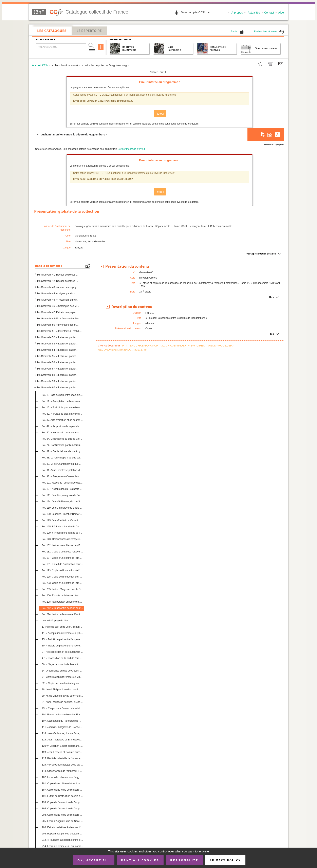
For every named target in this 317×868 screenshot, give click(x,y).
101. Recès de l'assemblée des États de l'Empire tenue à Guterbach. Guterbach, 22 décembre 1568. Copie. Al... (62, 715)
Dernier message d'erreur (131, 149)
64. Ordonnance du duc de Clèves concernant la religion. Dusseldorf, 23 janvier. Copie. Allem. (62, 671)
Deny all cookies (140, 860)
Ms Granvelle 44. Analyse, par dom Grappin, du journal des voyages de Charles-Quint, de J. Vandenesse (58, 294)
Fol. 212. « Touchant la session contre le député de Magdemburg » (62, 608)
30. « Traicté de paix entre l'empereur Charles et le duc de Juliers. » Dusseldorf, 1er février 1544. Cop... (62, 646)
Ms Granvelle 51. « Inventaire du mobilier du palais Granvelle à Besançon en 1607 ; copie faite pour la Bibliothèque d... (60, 331)
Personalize (184, 860)
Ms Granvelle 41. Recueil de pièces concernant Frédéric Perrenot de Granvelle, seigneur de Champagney (58, 275)
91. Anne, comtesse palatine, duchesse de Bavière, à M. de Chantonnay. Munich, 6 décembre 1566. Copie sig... (62, 702)
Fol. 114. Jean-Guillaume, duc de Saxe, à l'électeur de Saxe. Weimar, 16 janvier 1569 (62, 502)
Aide (281, 13)
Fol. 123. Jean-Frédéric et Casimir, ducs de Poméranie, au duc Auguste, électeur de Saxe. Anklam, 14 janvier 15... (62, 520)
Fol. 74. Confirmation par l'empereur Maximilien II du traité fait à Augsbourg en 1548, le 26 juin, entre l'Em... (62, 445)
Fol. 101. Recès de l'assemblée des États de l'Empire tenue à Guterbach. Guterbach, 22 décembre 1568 (62, 483)
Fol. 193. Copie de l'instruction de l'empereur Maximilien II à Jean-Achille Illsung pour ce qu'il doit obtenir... (62, 570)
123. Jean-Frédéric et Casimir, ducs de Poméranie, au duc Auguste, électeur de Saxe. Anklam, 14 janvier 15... (62, 752)
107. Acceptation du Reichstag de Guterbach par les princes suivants (62, 721)
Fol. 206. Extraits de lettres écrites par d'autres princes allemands (62, 596)
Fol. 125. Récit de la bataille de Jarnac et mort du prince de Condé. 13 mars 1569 (62, 527)
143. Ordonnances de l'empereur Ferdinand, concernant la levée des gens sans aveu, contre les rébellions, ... (62, 771)
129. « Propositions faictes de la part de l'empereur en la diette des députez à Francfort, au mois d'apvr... (62, 765)
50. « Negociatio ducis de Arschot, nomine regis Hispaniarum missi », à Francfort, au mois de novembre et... (62, 664)
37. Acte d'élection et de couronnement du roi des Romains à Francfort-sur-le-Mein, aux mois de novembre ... (62, 652)
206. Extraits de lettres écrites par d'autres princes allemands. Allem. (62, 827)
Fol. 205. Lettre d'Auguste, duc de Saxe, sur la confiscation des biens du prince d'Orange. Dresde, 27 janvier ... (62, 589)
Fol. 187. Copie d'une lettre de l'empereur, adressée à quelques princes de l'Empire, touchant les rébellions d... (62, 558)
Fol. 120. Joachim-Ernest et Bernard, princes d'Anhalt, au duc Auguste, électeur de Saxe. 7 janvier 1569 (62, 514)
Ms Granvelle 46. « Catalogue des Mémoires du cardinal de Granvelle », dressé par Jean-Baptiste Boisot (58, 306)
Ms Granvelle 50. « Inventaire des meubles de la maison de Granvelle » (58, 325)
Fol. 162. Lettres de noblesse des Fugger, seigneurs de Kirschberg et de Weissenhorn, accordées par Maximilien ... (62, 545)
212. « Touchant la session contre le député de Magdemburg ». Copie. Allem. (62, 840)
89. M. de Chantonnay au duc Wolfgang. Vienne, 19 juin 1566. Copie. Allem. (62, 696)
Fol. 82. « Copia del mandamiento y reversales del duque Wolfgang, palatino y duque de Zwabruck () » (62, 451)
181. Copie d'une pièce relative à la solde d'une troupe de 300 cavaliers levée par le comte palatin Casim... (62, 784)
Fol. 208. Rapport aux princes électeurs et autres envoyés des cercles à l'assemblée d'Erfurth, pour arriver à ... (62, 602)
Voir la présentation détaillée (261, 254)
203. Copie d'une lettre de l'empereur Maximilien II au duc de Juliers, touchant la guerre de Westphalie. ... (62, 815)
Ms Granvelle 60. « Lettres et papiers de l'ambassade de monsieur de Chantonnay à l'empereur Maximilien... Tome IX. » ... (58, 388)
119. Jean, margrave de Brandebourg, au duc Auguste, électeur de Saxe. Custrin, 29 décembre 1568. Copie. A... (62, 740)
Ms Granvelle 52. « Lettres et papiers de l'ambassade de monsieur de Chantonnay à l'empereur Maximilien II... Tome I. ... (58, 337)
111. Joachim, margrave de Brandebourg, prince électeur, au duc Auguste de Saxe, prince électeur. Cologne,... (62, 727)
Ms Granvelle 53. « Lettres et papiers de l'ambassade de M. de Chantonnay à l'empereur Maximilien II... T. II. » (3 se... (58, 344)
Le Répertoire (89, 31)
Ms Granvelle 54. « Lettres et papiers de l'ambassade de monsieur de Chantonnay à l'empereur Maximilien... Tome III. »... (58, 350)
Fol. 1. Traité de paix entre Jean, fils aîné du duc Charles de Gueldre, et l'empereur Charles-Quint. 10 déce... (62, 395)
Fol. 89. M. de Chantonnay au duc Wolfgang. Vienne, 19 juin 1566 (62, 464)
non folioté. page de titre (55, 621)
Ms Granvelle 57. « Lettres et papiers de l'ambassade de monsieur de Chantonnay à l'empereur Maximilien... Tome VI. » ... (58, 369)
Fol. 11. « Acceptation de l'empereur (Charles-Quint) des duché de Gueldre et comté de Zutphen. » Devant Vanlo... (62, 401)
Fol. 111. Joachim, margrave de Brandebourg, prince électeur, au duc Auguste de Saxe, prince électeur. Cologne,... (62, 495)
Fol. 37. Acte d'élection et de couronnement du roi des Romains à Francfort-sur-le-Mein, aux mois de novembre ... (62, 420)
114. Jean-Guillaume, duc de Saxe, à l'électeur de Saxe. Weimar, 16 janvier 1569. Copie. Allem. (62, 733)
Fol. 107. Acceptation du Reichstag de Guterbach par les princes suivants (62, 489)
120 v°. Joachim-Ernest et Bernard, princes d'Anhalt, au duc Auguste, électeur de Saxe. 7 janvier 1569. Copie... (62, 746)
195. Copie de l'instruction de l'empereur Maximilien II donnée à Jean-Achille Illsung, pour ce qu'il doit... (62, 809)
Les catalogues (52, 31)
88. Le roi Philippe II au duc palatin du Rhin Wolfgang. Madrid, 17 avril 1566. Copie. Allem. (62, 690)
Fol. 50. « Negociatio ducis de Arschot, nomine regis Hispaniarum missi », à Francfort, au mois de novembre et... (62, 433)
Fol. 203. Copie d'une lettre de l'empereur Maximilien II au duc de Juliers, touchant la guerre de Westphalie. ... (62, 583)
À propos (237, 13)
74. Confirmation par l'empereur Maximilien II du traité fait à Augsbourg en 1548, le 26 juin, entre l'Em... (62, 677)
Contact (269, 13)
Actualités (254, 13)
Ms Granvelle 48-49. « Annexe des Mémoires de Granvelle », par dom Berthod (60, 319)
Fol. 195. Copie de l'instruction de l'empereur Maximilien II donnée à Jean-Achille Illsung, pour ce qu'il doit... (62, 577)
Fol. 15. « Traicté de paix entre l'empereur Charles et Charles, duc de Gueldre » (62, 408)
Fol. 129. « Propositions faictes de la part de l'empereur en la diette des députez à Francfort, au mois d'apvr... (62, 533)
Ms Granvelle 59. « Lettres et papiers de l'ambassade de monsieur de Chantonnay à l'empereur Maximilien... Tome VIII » (58, 381)
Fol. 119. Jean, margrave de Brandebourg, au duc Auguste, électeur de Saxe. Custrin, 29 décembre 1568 (62, 508)
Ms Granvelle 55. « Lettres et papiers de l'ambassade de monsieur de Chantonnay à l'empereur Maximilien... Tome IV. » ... (58, 356)
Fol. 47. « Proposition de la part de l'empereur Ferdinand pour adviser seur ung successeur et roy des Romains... (62, 426)
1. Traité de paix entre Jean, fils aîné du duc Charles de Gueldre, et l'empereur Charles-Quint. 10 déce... (62, 627)
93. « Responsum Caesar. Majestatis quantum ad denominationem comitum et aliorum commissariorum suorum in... (62, 708)
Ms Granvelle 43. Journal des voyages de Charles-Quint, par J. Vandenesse (58, 287)
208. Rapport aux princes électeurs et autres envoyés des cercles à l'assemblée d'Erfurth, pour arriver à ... (62, 834)
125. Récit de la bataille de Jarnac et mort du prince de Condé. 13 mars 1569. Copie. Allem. (62, 758)
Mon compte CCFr (196, 12)
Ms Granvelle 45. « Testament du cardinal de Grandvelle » (58, 300)
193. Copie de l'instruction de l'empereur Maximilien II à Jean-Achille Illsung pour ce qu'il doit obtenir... (62, 802)
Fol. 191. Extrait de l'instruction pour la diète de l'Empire (62, 564)
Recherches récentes (269, 32)
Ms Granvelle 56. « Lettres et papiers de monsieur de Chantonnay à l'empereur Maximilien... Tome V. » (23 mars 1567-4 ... (58, 362)
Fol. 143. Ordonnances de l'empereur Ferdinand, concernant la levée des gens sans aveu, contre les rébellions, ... (62, 539)
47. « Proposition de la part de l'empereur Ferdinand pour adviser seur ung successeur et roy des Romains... (62, 658)
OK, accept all (94, 860)
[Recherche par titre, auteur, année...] (61, 47)
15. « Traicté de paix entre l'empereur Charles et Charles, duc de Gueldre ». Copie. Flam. (62, 639)
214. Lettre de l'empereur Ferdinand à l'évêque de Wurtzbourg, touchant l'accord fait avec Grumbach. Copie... (62, 846)
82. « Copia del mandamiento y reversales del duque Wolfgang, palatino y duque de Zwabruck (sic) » (62, 683)
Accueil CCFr (40, 65)
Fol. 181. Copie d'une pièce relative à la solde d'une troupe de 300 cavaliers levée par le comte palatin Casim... (62, 552)
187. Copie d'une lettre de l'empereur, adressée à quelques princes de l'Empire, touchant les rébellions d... (62, 790)
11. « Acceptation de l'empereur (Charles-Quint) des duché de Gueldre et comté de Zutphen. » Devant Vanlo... (62, 633)
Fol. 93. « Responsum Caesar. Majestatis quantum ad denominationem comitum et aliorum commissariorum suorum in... (62, 476)
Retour (160, 114)
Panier (237, 32)
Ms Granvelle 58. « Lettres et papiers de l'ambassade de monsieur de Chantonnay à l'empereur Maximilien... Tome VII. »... (58, 375)
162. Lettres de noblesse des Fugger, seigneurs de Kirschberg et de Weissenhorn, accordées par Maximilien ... (62, 777)
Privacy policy (225, 860)
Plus (271, 297)
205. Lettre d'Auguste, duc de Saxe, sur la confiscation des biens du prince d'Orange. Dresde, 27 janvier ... (62, 821)
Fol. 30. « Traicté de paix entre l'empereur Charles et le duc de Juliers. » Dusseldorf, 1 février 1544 (62, 414)
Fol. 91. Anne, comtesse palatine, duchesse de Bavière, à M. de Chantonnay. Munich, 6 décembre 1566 (62, 470)
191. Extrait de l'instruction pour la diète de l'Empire (62, 796)
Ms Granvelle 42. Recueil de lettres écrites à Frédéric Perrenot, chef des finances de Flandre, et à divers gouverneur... (58, 281)
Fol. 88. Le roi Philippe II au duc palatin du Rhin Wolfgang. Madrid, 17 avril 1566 (62, 458)
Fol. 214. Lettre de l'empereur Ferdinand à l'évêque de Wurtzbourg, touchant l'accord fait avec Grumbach (62, 614)
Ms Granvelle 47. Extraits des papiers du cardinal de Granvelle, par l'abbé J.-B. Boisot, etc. (58, 312)
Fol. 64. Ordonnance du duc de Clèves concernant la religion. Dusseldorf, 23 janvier (62, 439)
